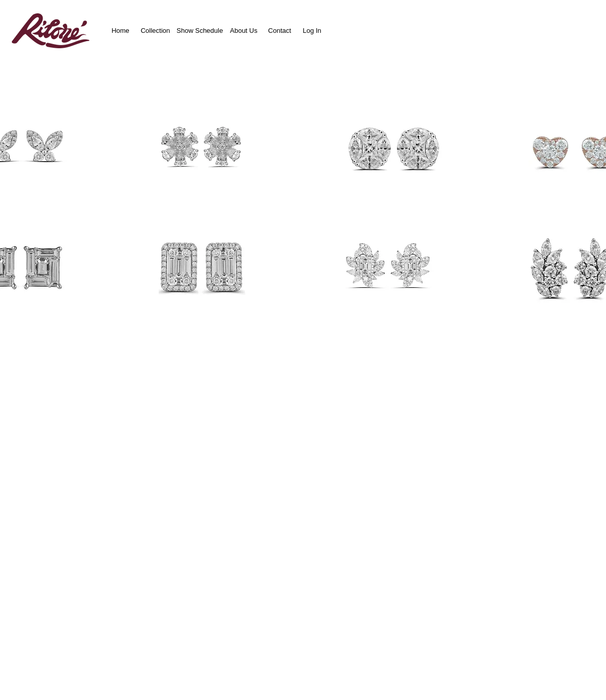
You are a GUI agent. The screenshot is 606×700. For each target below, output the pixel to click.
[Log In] (312, 31)
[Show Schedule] (200, 31)
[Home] (120, 31)
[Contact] (280, 31)
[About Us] (244, 31)
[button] (209, 149)
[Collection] (155, 31)
